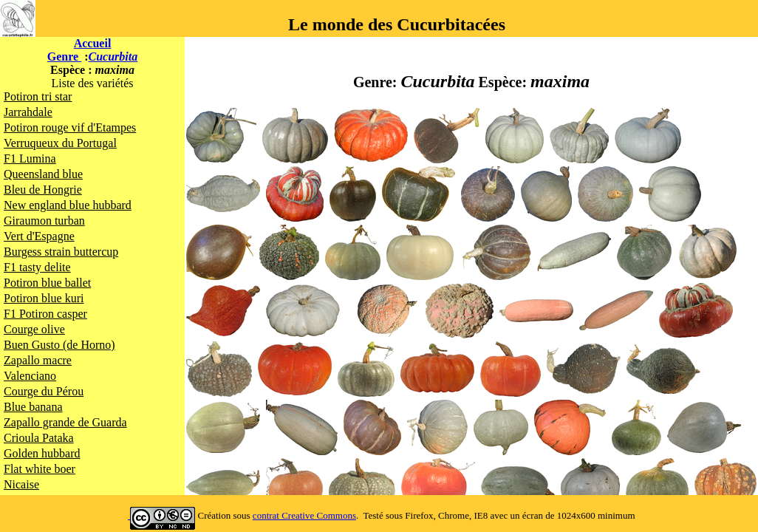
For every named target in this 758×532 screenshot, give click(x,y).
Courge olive (34, 329)
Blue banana (33, 407)
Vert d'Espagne (39, 236)
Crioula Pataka (39, 438)
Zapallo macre (38, 360)
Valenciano (30, 376)
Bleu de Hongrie (43, 190)
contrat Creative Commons (304, 515)
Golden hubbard (42, 453)
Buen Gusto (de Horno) (59, 345)
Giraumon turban (44, 221)
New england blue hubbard (68, 205)
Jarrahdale (28, 112)
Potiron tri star (38, 96)
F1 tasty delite (37, 267)
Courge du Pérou (44, 391)
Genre (64, 57)
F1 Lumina (30, 158)
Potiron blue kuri (44, 298)
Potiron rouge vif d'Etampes (70, 127)
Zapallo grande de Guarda (65, 422)
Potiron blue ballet (47, 283)
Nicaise (21, 484)
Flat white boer (40, 469)
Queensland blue (43, 174)
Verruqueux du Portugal (60, 143)
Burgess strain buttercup (61, 252)
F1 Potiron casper (45, 314)
